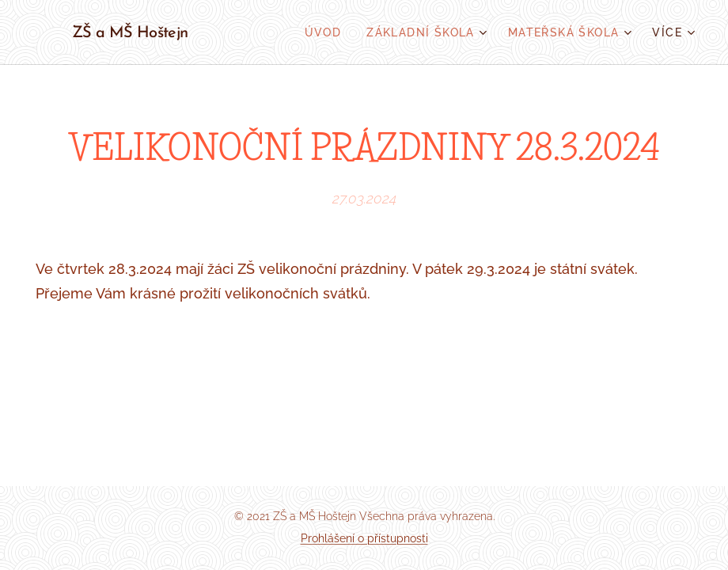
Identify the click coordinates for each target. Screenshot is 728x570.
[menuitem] (328, 32)
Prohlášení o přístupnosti (364, 538)
